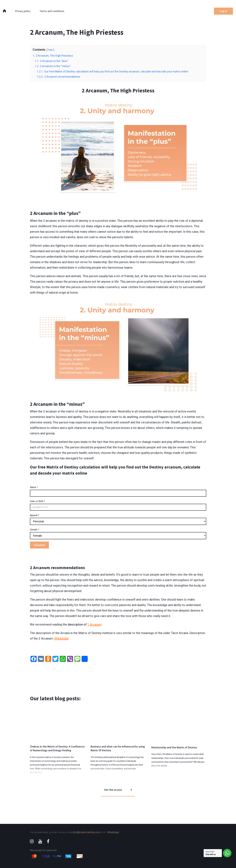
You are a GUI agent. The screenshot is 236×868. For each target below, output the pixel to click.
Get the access (113, 790)
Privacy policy (23, 11)
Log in (223, 11)
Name (34, 487)
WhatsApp (113, 832)
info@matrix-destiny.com (87, 832)
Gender (35, 530)
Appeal (34, 515)
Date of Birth (37, 501)
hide (50, 50)
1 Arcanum (95, 624)
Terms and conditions (52, 11)
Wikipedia (61, 638)
